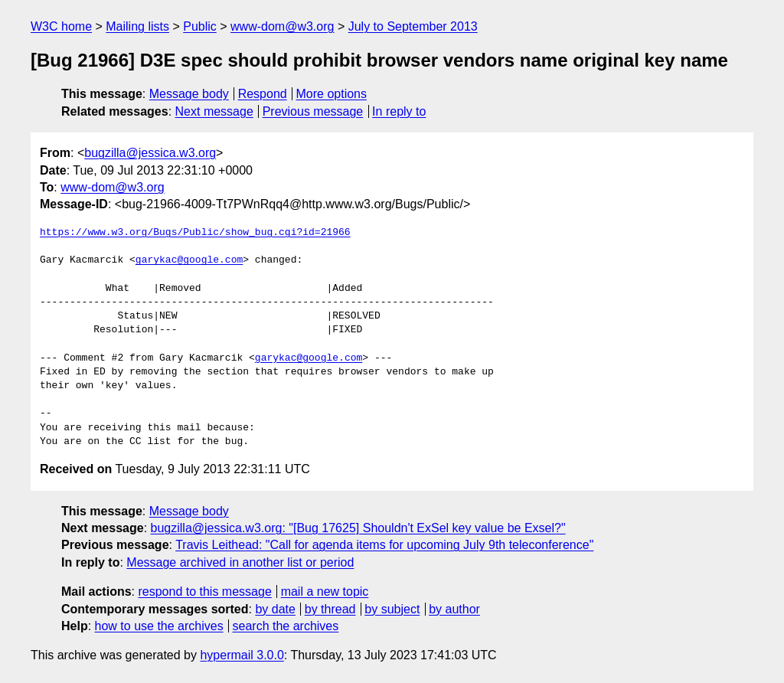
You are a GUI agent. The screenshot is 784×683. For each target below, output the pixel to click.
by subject (392, 609)
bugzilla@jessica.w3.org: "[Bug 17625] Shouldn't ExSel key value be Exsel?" (358, 528)
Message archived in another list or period (240, 562)
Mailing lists (137, 26)
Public (200, 26)
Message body (189, 94)
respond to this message (204, 591)
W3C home (61, 26)
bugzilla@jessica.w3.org (150, 153)
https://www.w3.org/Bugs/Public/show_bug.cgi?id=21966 (195, 233)
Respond (263, 94)
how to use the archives (159, 626)
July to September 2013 (413, 26)
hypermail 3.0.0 (242, 655)
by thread (330, 609)
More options (332, 94)
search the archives (286, 626)
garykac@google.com (189, 260)
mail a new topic (325, 591)
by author (454, 609)
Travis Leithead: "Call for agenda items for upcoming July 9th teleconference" (384, 545)
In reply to (399, 111)
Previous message (313, 111)
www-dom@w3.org (282, 26)
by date (275, 609)
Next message (214, 111)
